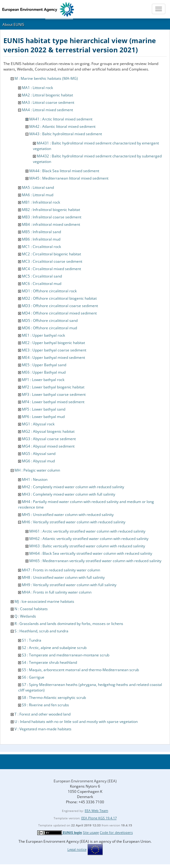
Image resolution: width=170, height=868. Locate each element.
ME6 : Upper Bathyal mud (44, 372)
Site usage (91, 832)
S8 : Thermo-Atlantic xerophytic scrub (54, 698)
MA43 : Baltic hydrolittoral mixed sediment (66, 134)
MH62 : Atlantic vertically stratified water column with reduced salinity (89, 539)
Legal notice (77, 849)
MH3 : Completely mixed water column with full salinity (69, 494)
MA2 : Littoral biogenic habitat (47, 95)
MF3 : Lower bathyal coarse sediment (54, 394)
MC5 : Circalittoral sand (42, 276)
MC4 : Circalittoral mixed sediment (51, 269)
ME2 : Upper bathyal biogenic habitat (53, 343)
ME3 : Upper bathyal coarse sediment (54, 350)
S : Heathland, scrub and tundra (41, 631)
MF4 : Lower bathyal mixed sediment (53, 402)
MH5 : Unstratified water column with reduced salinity (68, 515)
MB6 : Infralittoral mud (41, 239)
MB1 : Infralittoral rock (41, 202)
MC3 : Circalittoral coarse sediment (52, 261)
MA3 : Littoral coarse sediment (48, 102)
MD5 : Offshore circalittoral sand (50, 320)
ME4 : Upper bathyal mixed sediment (53, 357)
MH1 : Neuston (35, 479)
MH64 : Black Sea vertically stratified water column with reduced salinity (91, 553)
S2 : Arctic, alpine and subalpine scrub (54, 648)
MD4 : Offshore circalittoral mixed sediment (59, 313)
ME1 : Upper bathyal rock (43, 335)
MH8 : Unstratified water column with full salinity (63, 577)
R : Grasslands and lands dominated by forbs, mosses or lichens (69, 624)
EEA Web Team (96, 811)
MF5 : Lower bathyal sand (44, 409)
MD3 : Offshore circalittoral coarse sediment (60, 306)
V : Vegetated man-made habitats (43, 729)
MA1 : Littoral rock (37, 88)
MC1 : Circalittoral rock (41, 247)
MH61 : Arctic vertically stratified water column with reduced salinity (87, 531)
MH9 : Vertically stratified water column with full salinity (69, 585)
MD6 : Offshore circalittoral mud (49, 328)
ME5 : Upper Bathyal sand (44, 365)
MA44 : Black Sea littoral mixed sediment (64, 171)
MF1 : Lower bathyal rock (43, 380)
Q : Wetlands (25, 616)
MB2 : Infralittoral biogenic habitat (51, 210)
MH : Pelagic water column (37, 470)
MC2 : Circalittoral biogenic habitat (51, 254)
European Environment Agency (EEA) (85, 781)
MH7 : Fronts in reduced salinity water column (61, 570)
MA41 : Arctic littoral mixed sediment (61, 119)
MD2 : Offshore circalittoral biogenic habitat (59, 298)
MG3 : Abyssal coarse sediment (49, 439)
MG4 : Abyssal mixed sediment (48, 446)
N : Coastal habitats (31, 609)
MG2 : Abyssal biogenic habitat (48, 431)
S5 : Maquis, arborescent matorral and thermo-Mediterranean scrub (80, 670)
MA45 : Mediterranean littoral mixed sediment (69, 178)
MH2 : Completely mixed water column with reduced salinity (73, 487)
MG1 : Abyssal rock (38, 424)
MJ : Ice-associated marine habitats (44, 601)
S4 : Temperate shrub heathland (49, 662)
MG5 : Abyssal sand (39, 454)
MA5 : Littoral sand (38, 187)
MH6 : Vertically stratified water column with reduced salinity (74, 522)
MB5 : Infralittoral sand (41, 232)
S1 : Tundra (32, 640)
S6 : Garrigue (33, 677)
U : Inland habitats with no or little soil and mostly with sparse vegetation (76, 722)
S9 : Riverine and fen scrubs (45, 705)
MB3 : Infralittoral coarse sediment (52, 217)
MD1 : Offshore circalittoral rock (49, 291)
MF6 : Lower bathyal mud (43, 417)
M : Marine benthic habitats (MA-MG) (46, 78)
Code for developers (116, 832)
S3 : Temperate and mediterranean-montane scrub (66, 655)
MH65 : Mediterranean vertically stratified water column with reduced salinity (95, 561)
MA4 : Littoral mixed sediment (47, 110)
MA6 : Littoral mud (38, 195)
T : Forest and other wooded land (42, 714)
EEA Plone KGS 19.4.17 (99, 818)
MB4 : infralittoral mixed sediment (51, 224)
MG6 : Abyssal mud (38, 461)
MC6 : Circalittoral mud (42, 284)
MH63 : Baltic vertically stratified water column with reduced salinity (87, 546)
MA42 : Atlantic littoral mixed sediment (62, 126)
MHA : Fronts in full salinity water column (57, 592)
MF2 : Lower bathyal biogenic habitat (53, 387)
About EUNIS (13, 24)
